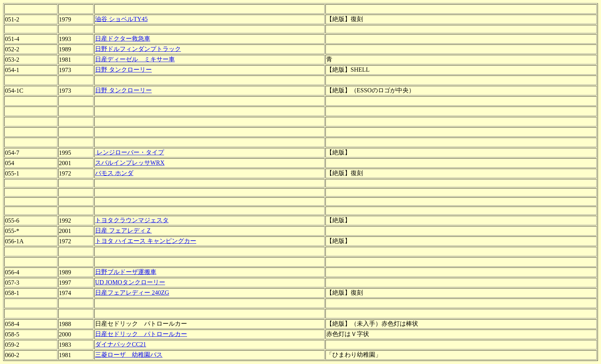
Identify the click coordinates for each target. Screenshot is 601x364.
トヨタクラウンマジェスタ (132, 220)
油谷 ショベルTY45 (121, 19)
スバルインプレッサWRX (130, 163)
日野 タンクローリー (123, 70)
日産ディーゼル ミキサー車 (135, 59)
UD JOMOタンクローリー (130, 282)
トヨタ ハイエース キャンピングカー (146, 241)
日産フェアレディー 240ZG (132, 293)
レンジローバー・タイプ (130, 152)
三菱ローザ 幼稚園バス (129, 355)
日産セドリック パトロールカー (141, 334)
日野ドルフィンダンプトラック (138, 49)
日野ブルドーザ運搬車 (126, 272)
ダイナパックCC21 (121, 344)
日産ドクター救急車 (123, 39)
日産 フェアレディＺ (123, 230)
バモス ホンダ (114, 173)
